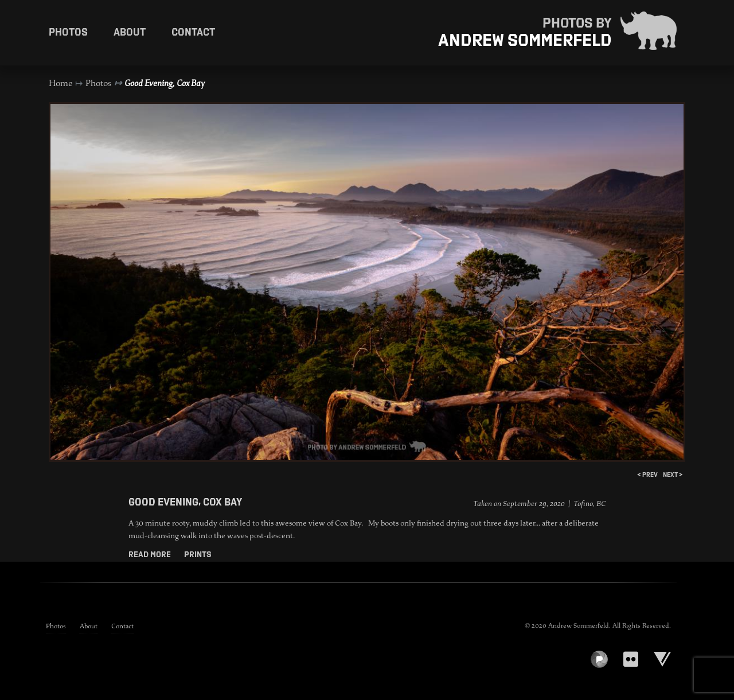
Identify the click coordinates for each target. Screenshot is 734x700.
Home (60, 83)
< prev (647, 475)
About (130, 32)
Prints (198, 554)
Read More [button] (151, 554)
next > (673, 475)
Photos (68, 32)
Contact (193, 32)
